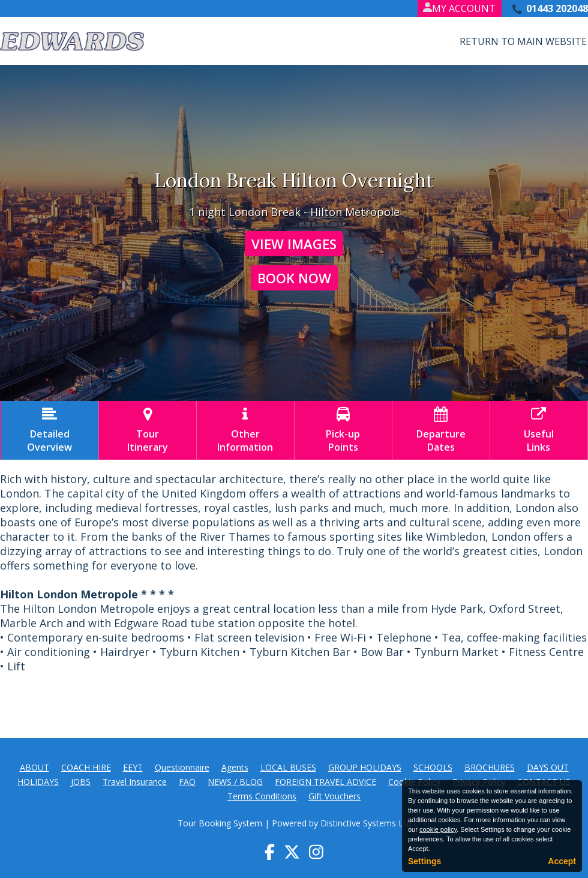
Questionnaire (182, 767)
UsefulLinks (539, 430)
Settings (424, 861)
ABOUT (34, 767)
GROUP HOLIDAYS (365, 767)
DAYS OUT (548, 767)
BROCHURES (490, 767)
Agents (235, 767)
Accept (562, 861)
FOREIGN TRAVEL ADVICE (325, 782)
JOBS (81, 782)
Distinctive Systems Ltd (366, 823)
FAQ (187, 782)
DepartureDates (441, 430)
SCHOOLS (433, 767)
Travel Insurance (135, 782)
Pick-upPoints (343, 430)
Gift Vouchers (334, 796)
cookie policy (438, 829)
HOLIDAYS (38, 782)
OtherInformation (245, 430)
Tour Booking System (220, 823)
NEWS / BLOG (235, 782)
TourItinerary (148, 430)
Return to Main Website (523, 41)
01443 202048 (557, 8)
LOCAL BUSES (288, 767)
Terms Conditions (262, 796)
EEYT (133, 767)
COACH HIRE (86, 767)
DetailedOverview (50, 430)
